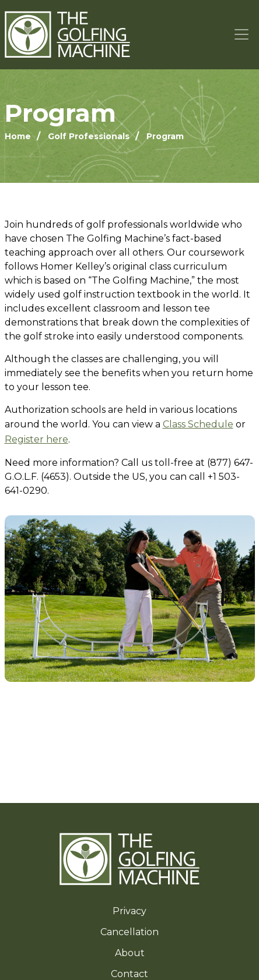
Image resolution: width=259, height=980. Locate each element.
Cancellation (129, 932)
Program (165, 136)
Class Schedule (198, 424)
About (130, 953)
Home (18, 136)
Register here (36, 439)
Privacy (129, 911)
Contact (129, 974)
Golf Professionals (89, 136)
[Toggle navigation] (242, 35)
